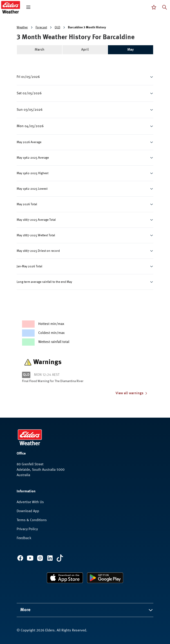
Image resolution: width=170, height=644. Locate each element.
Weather (22, 27)
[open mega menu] (28, 7)
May (131, 50)
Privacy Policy (27, 529)
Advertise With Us (30, 502)
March (39, 50)
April (85, 50)
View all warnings (132, 393)
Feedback (24, 538)
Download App (28, 511)
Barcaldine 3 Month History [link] (87, 27)
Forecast (41, 27)
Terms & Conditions (32, 520)
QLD (57, 27)
